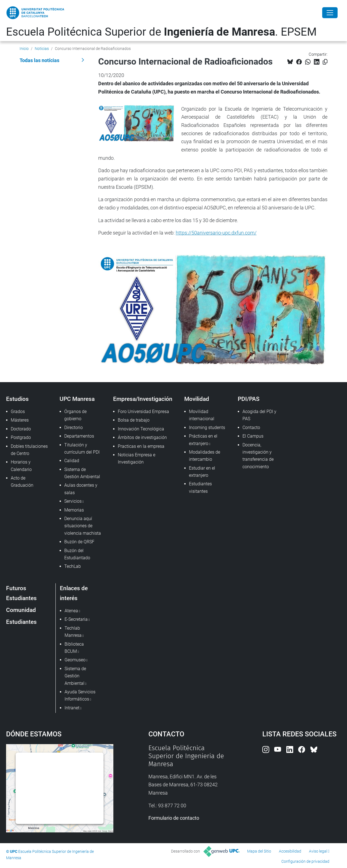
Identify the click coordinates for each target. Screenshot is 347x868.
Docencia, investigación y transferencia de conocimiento (258, 456)
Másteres (20, 420)
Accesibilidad (290, 851)
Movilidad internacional (202, 415)
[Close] (330, 13)
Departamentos (79, 436)
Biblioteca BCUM (74, 648)
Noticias (42, 49)
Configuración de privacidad (305, 861)
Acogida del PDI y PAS (259, 415)
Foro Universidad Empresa (143, 412)
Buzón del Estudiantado (77, 554)
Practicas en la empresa (141, 446)
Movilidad (197, 399)
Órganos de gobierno (75, 415)
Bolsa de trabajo (134, 420)
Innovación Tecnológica (141, 429)
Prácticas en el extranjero (203, 440)
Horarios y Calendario (21, 466)
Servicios (73, 501)
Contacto (251, 428)
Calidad (72, 461)
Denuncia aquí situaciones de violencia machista (83, 526)
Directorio (74, 428)
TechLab (73, 566)
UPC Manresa (77, 399)
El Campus (253, 436)
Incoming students (207, 428)
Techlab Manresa (73, 632)
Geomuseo (75, 660)
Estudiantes (21, 622)
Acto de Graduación (22, 482)
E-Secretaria (76, 619)
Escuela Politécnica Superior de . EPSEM (161, 32)
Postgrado (21, 437)
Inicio (24, 49)
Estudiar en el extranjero (202, 472)
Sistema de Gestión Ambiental (82, 473)
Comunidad (21, 610)
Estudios (17, 399)
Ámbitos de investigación (142, 437)
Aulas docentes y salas (81, 489)
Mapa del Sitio (259, 851)
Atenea (71, 611)
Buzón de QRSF (79, 542)
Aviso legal (318, 851)
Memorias (74, 510)
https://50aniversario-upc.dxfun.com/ (216, 233)
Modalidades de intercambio (205, 456)
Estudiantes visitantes (200, 487)
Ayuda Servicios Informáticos (80, 695)
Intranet (72, 708)
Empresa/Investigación (143, 399)
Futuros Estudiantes (21, 593)
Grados (18, 412)
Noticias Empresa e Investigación (137, 458)
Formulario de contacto (174, 818)
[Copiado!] (325, 62)
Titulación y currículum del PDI (82, 448)
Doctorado (21, 429)
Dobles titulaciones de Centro (29, 450)
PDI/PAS (249, 399)
